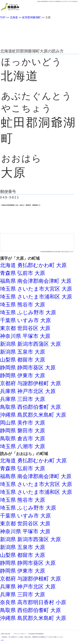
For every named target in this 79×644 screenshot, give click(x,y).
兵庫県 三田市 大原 (23, 399)
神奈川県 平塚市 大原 (25, 336)
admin (2, 640)
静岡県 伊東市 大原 (23, 375)
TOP (3, 17)
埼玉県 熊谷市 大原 (23, 305)
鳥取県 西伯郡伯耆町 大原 (30, 407)
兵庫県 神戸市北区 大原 (28, 391)
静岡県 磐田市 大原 (23, 431)
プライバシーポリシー (20, 634)
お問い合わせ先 (5, 634)
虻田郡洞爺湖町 (32, 17)
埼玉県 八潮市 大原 (23, 446)
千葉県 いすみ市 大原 (25, 320)
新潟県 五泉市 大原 (23, 352)
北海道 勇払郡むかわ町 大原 (33, 265)
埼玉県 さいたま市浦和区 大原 (36, 297)
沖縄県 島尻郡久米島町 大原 (33, 415)
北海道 (14, 17)
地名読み (41, 634)
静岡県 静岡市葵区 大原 (28, 368)
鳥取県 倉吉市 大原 (23, 438)
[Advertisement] (39, 33)
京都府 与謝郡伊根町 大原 (30, 383)
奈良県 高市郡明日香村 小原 (33, 602)
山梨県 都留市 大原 (23, 360)
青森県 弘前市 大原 (23, 273)
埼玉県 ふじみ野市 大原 (28, 312)
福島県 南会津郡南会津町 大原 (36, 281)
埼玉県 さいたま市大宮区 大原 (36, 289)
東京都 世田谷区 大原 (25, 328)
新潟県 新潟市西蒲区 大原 (30, 344)
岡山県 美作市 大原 (23, 423)
